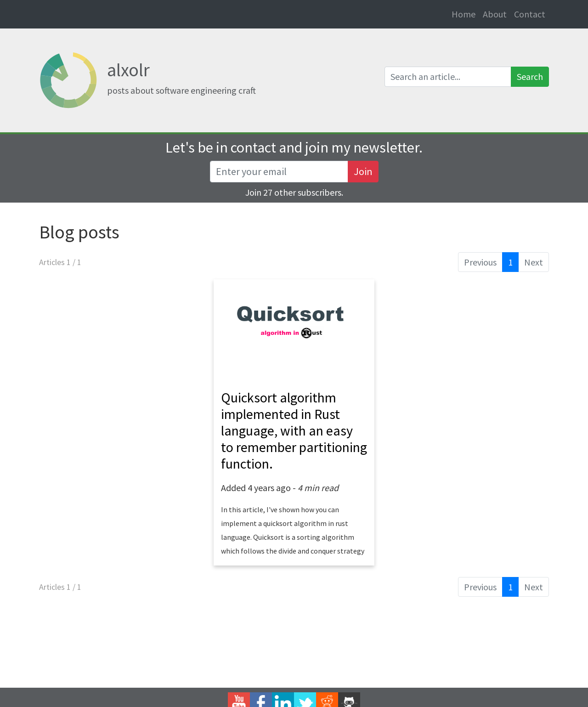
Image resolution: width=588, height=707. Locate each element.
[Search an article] (448, 77)
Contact (530, 14)
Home (465, 14)
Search (530, 76)
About (495, 14)
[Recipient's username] (279, 172)
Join (363, 171)
